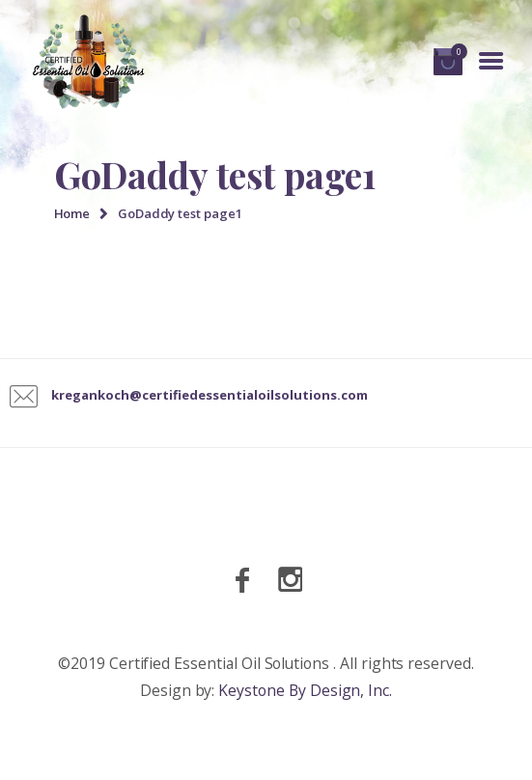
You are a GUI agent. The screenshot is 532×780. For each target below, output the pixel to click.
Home (72, 213)
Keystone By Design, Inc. (305, 690)
